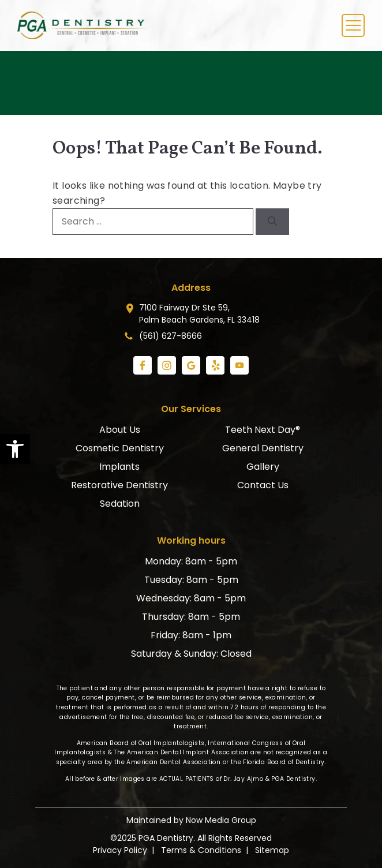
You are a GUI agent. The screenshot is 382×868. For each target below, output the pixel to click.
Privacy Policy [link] (120, 850)
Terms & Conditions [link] (201, 850)
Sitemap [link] (272, 850)
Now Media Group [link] (221, 820)
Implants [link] (119, 467)
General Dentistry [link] (263, 448)
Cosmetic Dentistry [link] (120, 448)
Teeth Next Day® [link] (263, 430)
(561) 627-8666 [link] (171, 336)
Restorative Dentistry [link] (119, 485)
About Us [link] (120, 430)
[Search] (272, 222)
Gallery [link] (263, 467)
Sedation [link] (120, 504)
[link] (15, 449)
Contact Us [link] (263, 485)
